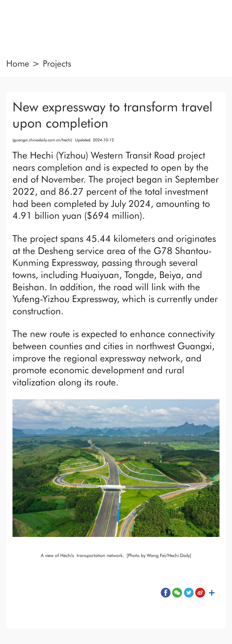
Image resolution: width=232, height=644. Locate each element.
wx (177, 593)
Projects (57, 63)
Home (18, 63)
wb (200, 593)
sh (212, 593)
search (210, 22)
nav (22, 22)
